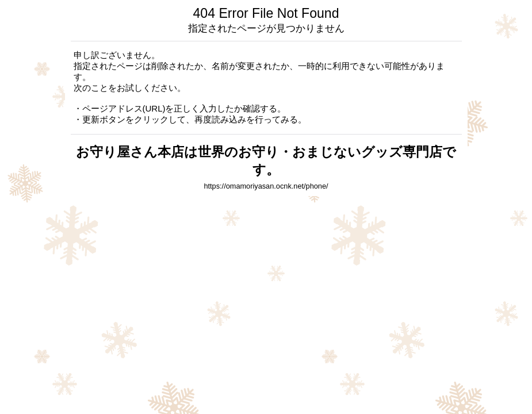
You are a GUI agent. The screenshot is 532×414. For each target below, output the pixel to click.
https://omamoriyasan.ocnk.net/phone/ (266, 186)
